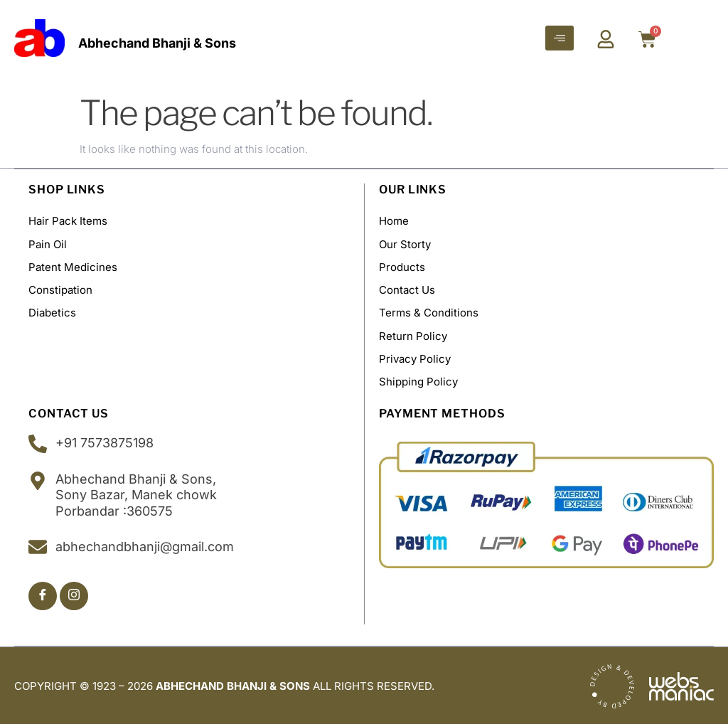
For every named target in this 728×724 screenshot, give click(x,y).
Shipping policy (418, 380)
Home (394, 221)
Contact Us (407, 289)
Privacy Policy (415, 357)
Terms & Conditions (429, 312)
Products (402, 266)
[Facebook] (43, 595)
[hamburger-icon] (560, 38)
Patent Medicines (73, 266)
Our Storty (405, 244)
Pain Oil (48, 244)
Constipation (60, 289)
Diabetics (52, 312)
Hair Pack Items (68, 221)
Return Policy (413, 335)
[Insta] (74, 595)
